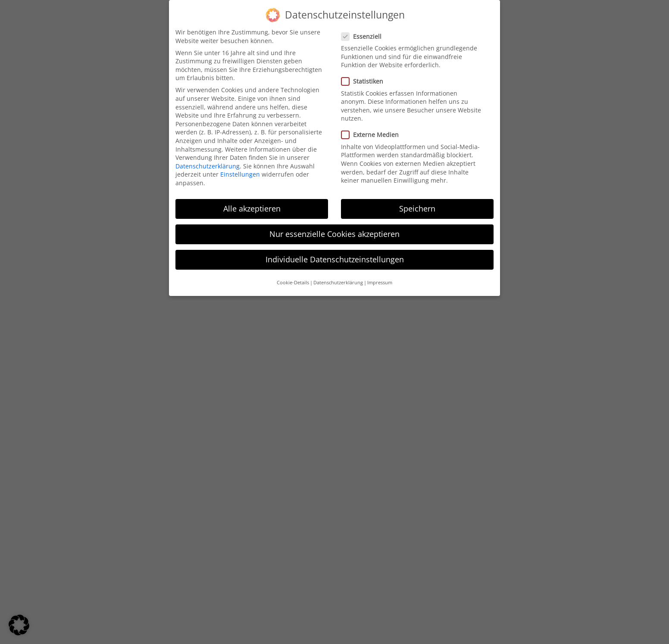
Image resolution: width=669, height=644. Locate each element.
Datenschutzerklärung (208, 159)
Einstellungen (240, 167)
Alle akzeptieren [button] (252, 201)
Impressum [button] (380, 276)
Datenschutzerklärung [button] (338, 276)
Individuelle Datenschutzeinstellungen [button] (335, 252)
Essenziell (361, 29)
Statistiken (362, 74)
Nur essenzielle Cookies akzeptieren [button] (334, 227)
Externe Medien (370, 128)
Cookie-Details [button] (293, 276)
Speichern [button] (417, 201)
